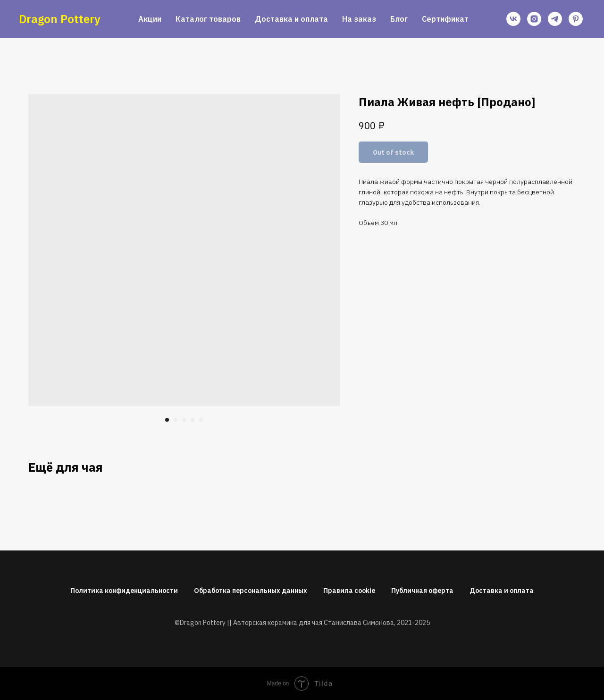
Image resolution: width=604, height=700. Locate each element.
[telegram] (555, 19)
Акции (150, 19)
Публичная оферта (422, 591)
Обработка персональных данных (251, 591)
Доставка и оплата (291, 19)
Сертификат (445, 19)
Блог (399, 19)
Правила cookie (349, 591)
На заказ (359, 19)
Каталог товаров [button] (208, 19)
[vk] (513, 19)
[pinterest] (576, 19)
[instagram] (534, 19)
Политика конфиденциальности (124, 591)
